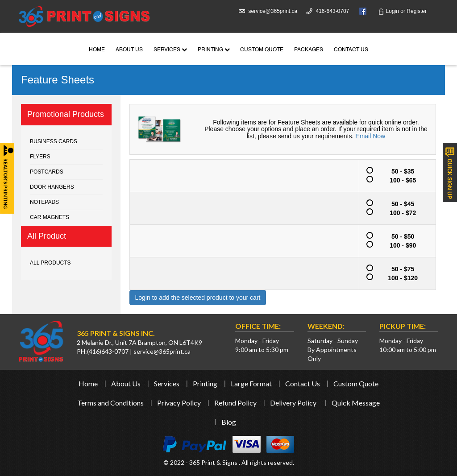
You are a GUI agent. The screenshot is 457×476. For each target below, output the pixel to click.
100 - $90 (394, 245)
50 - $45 (393, 203)
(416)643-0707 (108, 351)
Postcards (47, 172)
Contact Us (351, 50)
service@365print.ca (273, 11)
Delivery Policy (293, 403)
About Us (129, 50)
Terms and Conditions (110, 403)
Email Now (370, 136)
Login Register (402, 11)
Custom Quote (262, 50)
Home (97, 50)
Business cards (54, 141)
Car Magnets (50, 217)
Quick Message (356, 403)
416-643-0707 (333, 11)
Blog (229, 422)
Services (170, 50)
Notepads (44, 202)
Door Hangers (52, 187)
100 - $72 (394, 212)
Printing (214, 50)
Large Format (251, 383)
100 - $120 (395, 277)
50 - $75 (393, 269)
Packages (309, 50)
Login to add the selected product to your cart (198, 298)
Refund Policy (235, 403)
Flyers (40, 157)
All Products (50, 263)
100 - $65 (394, 180)
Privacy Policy (179, 403)
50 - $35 (393, 171)
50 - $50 (393, 236)
